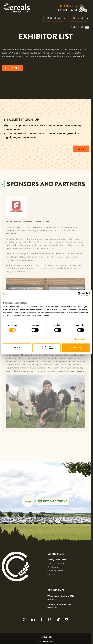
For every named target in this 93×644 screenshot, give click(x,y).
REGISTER (80, 18)
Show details (80, 339)
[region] (46, 36)
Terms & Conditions (46, 641)
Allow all (76, 348)
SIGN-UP (81, 149)
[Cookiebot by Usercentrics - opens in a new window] (79, 294)
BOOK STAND (56, 18)
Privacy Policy (46, 637)
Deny (17, 348)
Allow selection (47, 348)
